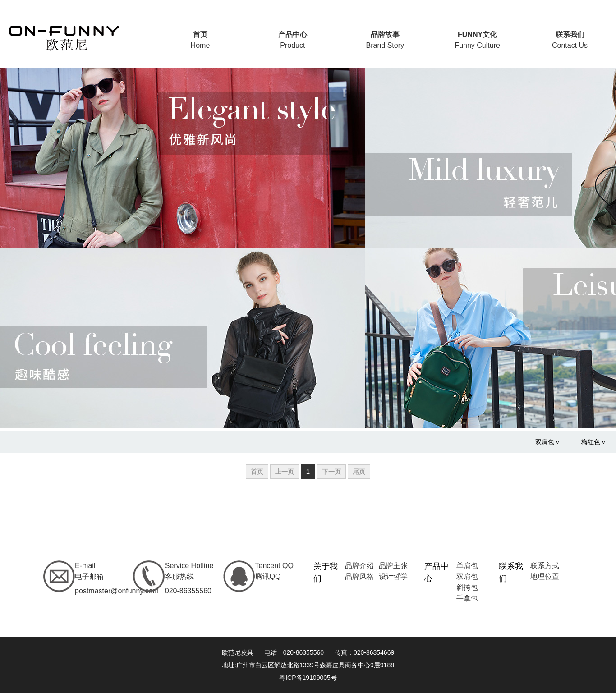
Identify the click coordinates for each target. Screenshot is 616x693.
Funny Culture (477, 40)
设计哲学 (393, 576)
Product (293, 40)
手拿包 (467, 598)
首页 (257, 472)
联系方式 (545, 566)
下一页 (331, 472)
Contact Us (570, 40)
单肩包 (467, 566)
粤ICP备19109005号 (308, 678)
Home (200, 40)
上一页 (285, 472)
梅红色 (591, 442)
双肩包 (545, 442)
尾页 (359, 472)
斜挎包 (467, 587)
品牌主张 (393, 566)
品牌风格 (359, 576)
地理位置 (545, 576)
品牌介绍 (359, 566)
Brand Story (385, 40)
